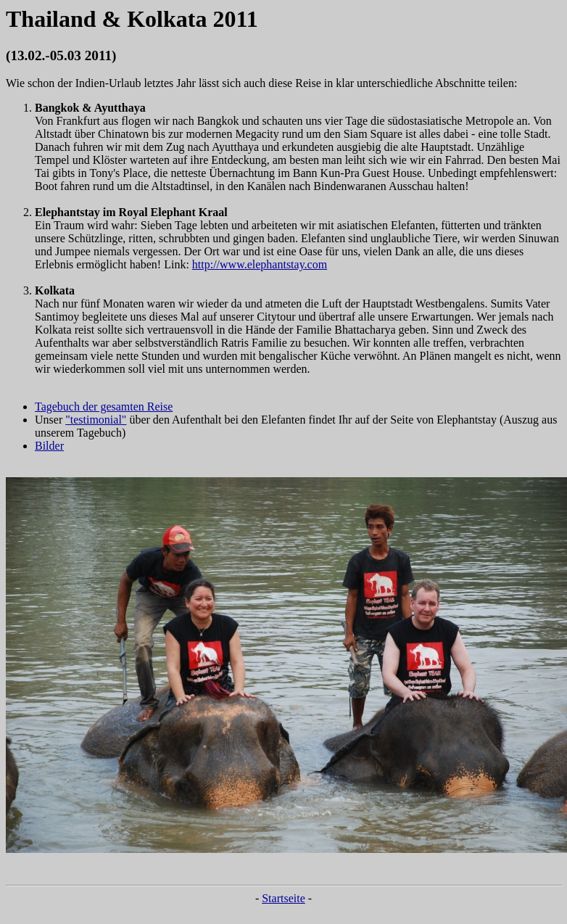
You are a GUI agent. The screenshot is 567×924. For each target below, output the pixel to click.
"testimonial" (96, 420)
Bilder (49, 446)
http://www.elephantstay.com (260, 264)
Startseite (283, 898)
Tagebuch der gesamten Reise (104, 407)
